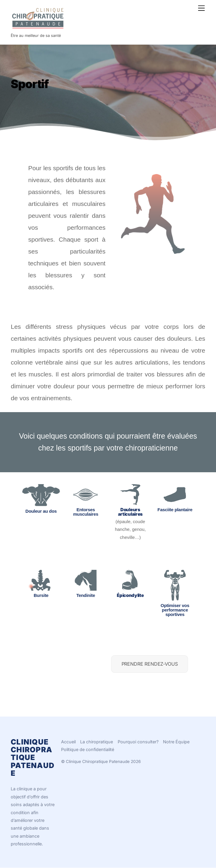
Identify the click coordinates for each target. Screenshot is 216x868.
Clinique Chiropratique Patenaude (98, 761)
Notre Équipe (176, 742)
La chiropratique (97, 742)
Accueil (68, 742)
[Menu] (201, 8)
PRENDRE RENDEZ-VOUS (150, 664)
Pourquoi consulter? (138, 742)
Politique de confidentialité (88, 749)
